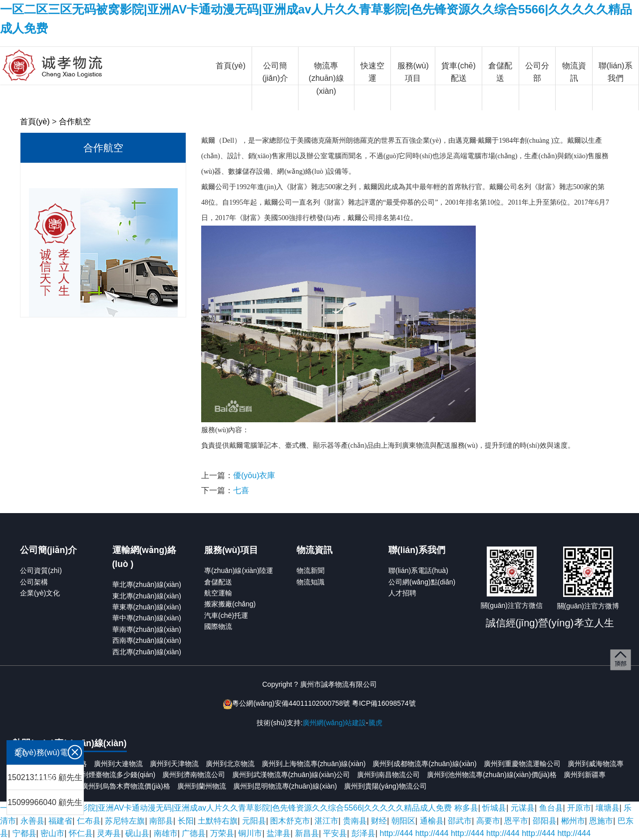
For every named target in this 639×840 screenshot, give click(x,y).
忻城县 (494, 808)
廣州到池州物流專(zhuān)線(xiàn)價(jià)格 (492, 775)
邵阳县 (545, 821)
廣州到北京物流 (230, 764)
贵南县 (355, 821)
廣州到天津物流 (174, 764)
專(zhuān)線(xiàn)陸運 (239, 570)
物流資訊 (574, 72)
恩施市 (601, 821)
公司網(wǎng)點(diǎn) (422, 582)
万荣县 (222, 833)
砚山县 (137, 833)
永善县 (32, 821)
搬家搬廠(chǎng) (230, 604)
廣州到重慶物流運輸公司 (522, 764)
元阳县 (254, 821)
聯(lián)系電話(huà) (418, 570)
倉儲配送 (500, 72)
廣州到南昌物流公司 (388, 775)
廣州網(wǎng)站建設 (334, 723)
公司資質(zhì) (41, 570)
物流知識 (311, 582)
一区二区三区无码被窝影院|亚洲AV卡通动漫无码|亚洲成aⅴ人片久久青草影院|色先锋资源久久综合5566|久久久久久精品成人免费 (226, 808)
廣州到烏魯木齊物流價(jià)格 (126, 786)
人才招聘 (402, 593)
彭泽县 (363, 833)
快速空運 (372, 72)
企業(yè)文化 (40, 593)
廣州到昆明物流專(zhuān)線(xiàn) (285, 786)
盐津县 (279, 833)
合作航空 (75, 122)
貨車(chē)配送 (458, 72)
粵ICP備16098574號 (384, 703)
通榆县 (432, 821)
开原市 (579, 808)
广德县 (194, 833)
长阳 (186, 821)
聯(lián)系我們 (616, 72)
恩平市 (516, 821)
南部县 (161, 821)
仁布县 (89, 821)
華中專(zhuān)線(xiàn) (147, 618)
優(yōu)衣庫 (254, 475)
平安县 (335, 833)
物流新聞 (311, 570)
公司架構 (34, 582)
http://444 (397, 833)
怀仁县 (81, 833)
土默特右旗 (218, 821)
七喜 (241, 490)
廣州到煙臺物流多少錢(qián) (111, 775)
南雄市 (166, 833)
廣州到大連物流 (118, 764)
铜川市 (250, 833)
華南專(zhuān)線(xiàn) (147, 629)
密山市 (52, 833)
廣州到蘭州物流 (202, 786)
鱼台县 (551, 808)
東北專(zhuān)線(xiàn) (147, 596)
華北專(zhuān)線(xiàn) (147, 584)
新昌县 (307, 833)
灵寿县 (109, 833)
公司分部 (537, 72)
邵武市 (460, 821)
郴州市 (573, 821)
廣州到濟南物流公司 (194, 775)
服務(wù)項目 (413, 72)
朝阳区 (403, 821)
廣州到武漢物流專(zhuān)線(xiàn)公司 (291, 775)
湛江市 (326, 821)
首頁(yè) (231, 66)
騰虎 (375, 723)
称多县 (466, 808)
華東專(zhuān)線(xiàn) (147, 607)
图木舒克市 (290, 821)
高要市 (488, 821)
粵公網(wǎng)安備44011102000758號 (291, 703)
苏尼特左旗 (125, 821)
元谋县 (523, 808)
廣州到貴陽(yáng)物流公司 (385, 786)
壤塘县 (608, 808)
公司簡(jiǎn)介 (275, 72)
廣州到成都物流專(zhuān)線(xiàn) (424, 764)
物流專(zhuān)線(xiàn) (326, 78)
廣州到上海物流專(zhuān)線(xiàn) (314, 764)
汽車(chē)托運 (226, 615)
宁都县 (24, 833)
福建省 (60, 821)
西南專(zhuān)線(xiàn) (147, 640)
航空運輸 (218, 593)
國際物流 (218, 626)
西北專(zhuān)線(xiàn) (147, 652)
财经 (379, 821)
